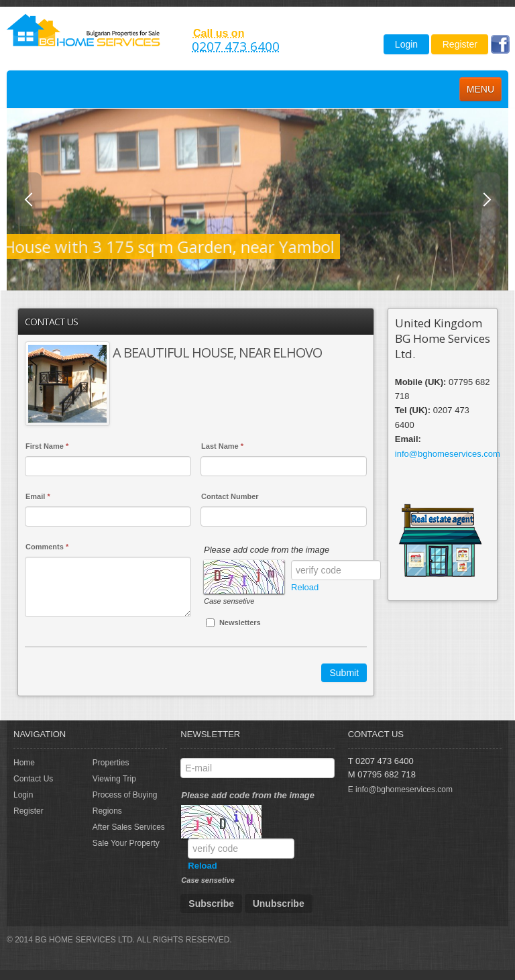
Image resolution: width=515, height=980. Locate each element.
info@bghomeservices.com (448, 454)
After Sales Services (129, 827)
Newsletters (233, 623)
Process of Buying (125, 795)
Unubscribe (279, 904)
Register (460, 44)
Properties (111, 763)
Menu (480, 89)
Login (406, 44)
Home (24, 763)
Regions (107, 811)
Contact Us (33, 779)
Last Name (222, 446)
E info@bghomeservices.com (400, 790)
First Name (47, 446)
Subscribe (211, 904)
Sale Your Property (126, 843)
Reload (305, 587)
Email (38, 496)
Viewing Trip (114, 779)
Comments (47, 547)
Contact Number (230, 496)
